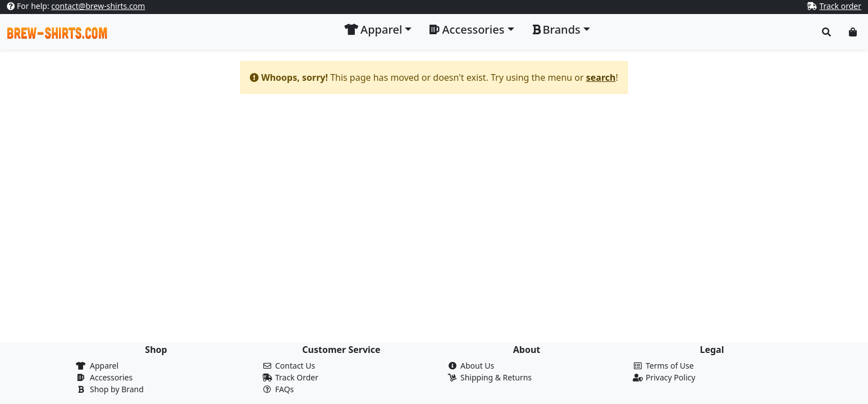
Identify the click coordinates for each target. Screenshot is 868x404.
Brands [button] (556, 29)
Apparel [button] (373, 29)
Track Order (297, 377)
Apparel (104, 366)
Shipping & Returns (496, 377)
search (601, 77)
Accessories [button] (467, 29)
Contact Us (295, 366)
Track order (840, 6)
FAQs (284, 389)
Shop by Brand (117, 389)
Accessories (111, 377)
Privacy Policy (670, 377)
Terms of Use (670, 366)
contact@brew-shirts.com (98, 6)
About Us (477, 366)
